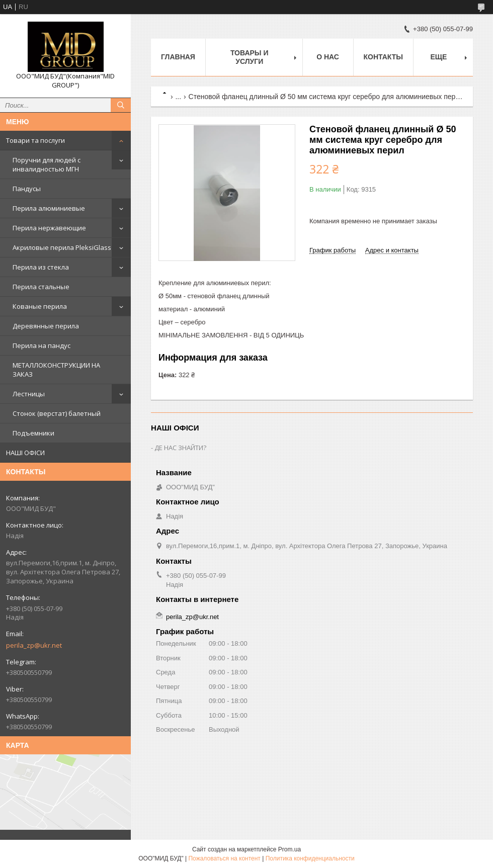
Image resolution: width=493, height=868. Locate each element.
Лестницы (29, 394)
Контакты (383, 57)
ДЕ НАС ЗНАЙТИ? (180, 448)
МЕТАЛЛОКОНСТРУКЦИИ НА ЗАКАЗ (56, 370)
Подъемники (33, 433)
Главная (178, 57)
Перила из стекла (41, 267)
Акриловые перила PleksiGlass (62, 247)
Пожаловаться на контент (224, 858)
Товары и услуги (250, 57)
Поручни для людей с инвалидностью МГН (47, 164)
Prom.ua (290, 849)
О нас (328, 57)
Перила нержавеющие (49, 228)
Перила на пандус (42, 345)
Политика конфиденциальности (310, 858)
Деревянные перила (46, 326)
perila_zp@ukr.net (34, 645)
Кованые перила (40, 306)
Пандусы (27, 189)
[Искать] (121, 105)
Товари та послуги (35, 140)
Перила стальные (41, 287)
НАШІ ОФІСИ (25, 453)
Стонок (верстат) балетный (57, 413)
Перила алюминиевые (49, 208)
